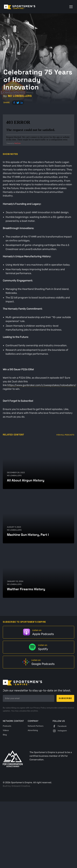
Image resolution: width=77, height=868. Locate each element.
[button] (70, 7)
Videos (6, 730)
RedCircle (17, 143)
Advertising (33, 730)
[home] (24, 7)
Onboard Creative (21, 786)
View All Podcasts (65, 435)
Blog (5, 735)
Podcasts (7, 726)
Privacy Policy (40, 708)
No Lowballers (20, 96)
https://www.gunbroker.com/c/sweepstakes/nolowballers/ (42, 385)
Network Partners (36, 726)
